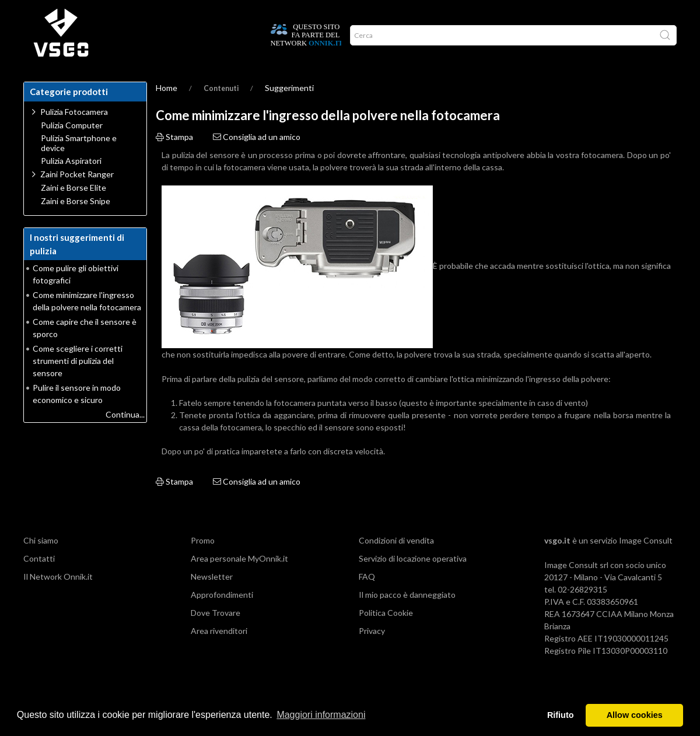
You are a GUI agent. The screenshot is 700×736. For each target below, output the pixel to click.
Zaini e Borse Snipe (76, 225)
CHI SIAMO (211, 82)
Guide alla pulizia (151, 82)
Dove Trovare (216, 636)
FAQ (367, 600)
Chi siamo (41, 564)
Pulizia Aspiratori (71, 184)
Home (38, 82)
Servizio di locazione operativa (413, 582)
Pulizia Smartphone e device (79, 167)
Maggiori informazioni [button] (321, 715)
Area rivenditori (219, 654)
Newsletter (212, 600)
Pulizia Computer (72, 149)
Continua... (125, 438)
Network (255, 82)
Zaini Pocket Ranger (77, 197)
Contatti (39, 582)
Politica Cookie (386, 636)
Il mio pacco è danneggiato (407, 618)
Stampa (174, 160)
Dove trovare (83, 82)
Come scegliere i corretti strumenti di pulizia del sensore (78, 384)
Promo (294, 82)
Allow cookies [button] (635, 715)
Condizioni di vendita (396, 564)
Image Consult (646, 564)
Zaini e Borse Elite (73, 211)
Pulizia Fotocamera (74, 135)
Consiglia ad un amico (257, 160)
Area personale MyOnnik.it (239, 582)
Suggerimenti (289, 111)
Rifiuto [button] (561, 715)
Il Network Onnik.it (58, 600)
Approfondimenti (222, 618)
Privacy (372, 654)
